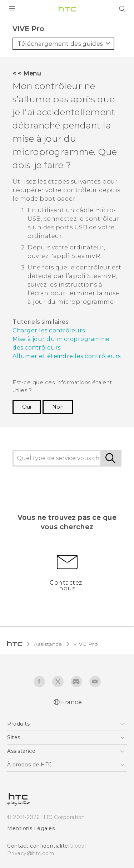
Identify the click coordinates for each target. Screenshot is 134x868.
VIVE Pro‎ (86, 644)
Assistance (48, 644)
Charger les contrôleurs (49, 330)
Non (58, 407)
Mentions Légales (31, 828)
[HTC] (67, 9)
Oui (27, 407)
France (71, 702)
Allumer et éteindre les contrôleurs (67, 356)
